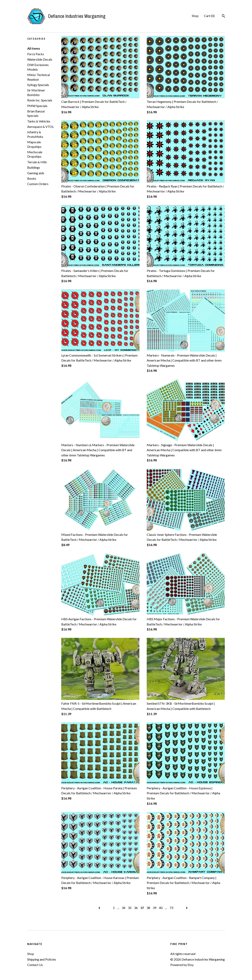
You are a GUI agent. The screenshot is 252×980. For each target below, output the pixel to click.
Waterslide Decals (40, 59)
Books (32, 178)
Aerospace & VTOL (41, 127)
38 (148, 908)
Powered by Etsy (182, 965)
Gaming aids (36, 173)
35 (130, 908)
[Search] (223, 16)
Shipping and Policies (42, 959)
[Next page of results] (187, 908)
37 (142, 908)
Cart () (209, 16)
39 (155, 908)
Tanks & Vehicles (39, 121)
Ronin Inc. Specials (40, 100)
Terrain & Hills (37, 162)
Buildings (34, 167)
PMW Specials (37, 106)
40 (161, 908)
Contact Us (35, 965)
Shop (195, 16)
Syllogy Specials (38, 85)
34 (123, 908)
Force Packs (36, 54)
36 (136, 908)
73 (171, 908)
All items (34, 48)
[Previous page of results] (100, 908)
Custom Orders (38, 184)
